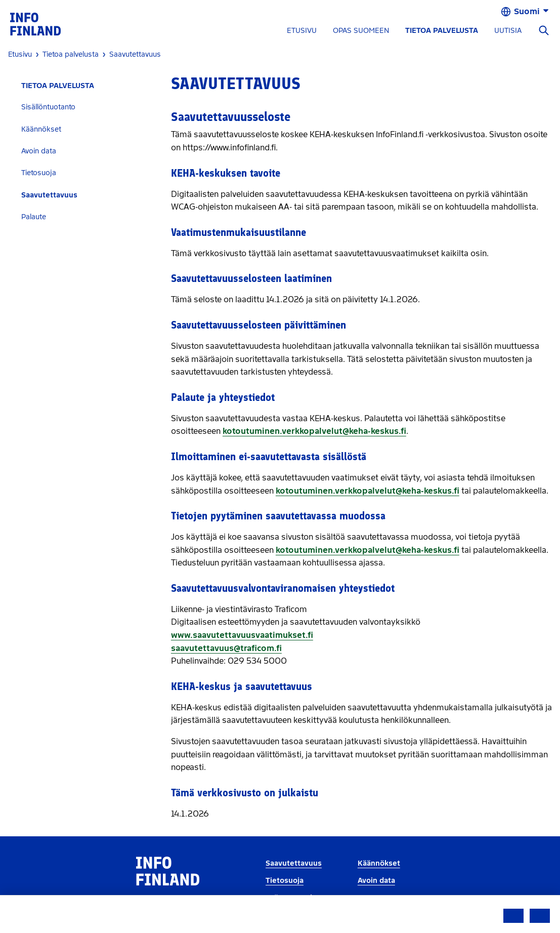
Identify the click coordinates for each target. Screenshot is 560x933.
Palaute (34, 217)
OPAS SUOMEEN (361, 31)
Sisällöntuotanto (48, 107)
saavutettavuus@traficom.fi (226, 648)
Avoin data (39, 151)
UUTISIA (508, 31)
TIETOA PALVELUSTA (442, 31)
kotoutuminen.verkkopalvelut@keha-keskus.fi (314, 431)
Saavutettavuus (49, 195)
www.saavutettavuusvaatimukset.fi (242, 635)
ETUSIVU (302, 31)
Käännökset (41, 129)
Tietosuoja (39, 173)
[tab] (86, 107)
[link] (35, 24)
